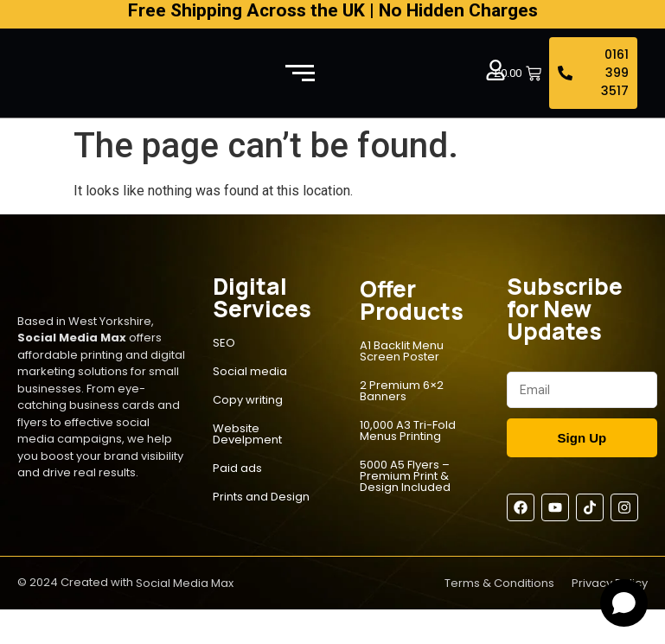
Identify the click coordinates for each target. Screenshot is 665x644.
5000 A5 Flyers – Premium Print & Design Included (405, 476)
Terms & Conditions (499, 583)
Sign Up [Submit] (582, 438)
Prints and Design (261, 497)
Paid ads (237, 468)
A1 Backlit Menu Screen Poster (402, 351)
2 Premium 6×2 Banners (402, 391)
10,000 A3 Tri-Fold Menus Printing (408, 430)
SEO (224, 343)
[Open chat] (624, 603)
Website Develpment (247, 434)
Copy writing (248, 400)
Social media (250, 371)
